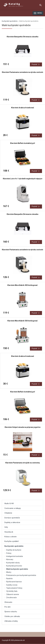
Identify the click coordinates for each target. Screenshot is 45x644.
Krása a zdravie (10, 537)
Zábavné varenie (13, 594)
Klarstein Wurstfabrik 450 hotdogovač (22, 285)
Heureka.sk (9, 532)
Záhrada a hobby (11, 621)
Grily (6, 527)
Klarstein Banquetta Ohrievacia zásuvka (22, 37)
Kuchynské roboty (13, 563)
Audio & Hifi (9, 503)
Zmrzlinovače (11, 598)
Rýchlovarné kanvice (14, 582)
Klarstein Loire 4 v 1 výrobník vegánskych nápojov (23, 179)
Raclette (9, 579)
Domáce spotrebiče (12, 518)
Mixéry (9, 572)
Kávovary (10, 559)
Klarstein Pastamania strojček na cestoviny (23, 463)
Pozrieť (36, 64)
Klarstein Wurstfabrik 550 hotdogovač (22, 321)
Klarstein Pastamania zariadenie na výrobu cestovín (22, 72)
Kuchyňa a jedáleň (12, 541)
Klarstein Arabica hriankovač (23, 108)
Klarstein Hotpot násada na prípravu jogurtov (23, 427)
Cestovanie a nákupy (13, 508)
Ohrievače (8, 602)
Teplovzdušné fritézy (14, 588)
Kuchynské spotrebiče (10, 21)
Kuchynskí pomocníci (14, 566)
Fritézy (9, 553)
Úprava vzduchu (11, 612)
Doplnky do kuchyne (14, 550)
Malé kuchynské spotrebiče (17, 569)
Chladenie (8, 513)
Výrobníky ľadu (12, 591)
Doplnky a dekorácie (12, 522)
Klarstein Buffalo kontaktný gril (23, 143)
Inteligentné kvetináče (15, 556)
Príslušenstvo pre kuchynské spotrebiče (21, 575)
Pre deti (7, 607)
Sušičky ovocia (12, 585)
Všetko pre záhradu (12, 616)
